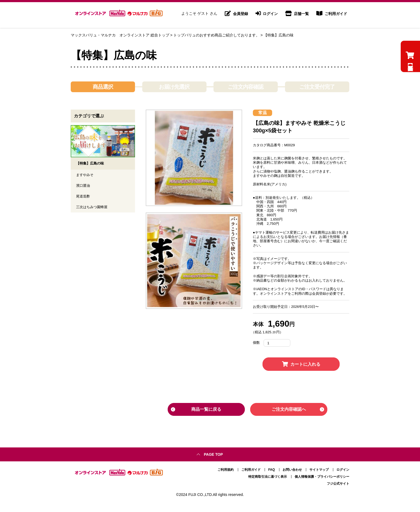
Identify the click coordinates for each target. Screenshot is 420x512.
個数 (256, 343)
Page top (213, 453)
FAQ (271, 468)
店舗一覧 (297, 15)
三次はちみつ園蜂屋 (93, 208)
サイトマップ (319, 468)
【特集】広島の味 (279, 35)
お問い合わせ (292, 468)
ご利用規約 (226, 468)
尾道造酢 (84, 197)
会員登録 (236, 15)
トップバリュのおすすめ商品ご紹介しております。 (216, 35)
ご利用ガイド (332, 15)
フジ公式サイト (338, 482)
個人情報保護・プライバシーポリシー (322, 475)
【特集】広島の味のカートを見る (410, 75)
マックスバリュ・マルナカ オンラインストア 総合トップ (120, 35)
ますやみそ (85, 175)
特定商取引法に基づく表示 (268, 475)
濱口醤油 (84, 186)
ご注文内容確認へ (289, 409)
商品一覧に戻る (206, 409)
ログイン (267, 15)
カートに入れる (301, 364)
